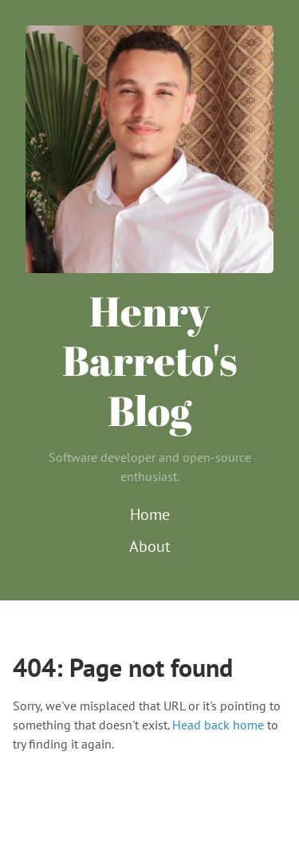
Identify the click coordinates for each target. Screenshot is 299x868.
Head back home (218, 725)
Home (150, 514)
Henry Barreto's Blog (150, 360)
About (150, 546)
